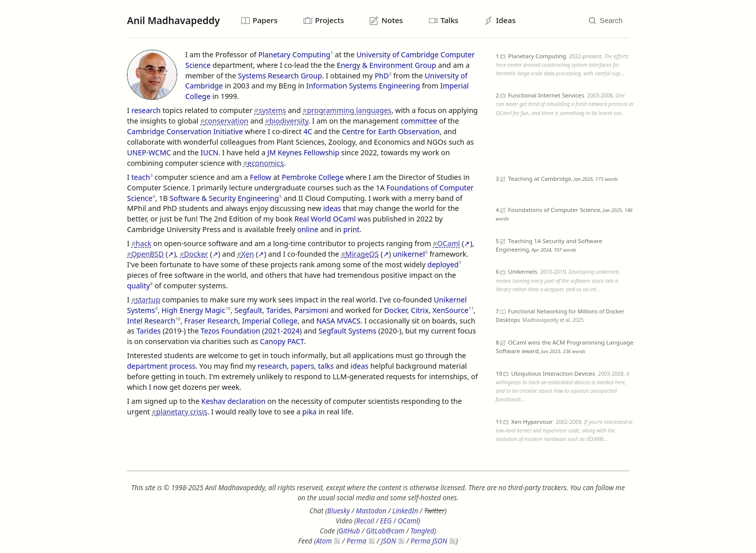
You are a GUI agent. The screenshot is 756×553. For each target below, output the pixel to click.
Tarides (278, 310)
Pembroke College (312, 177)
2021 (272, 331)
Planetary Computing (294, 54)
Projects (324, 21)
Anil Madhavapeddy (173, 20)
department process (161, 366)
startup (146, 300)
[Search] (605, 21)
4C (307, 131)
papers (302, 366)
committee (419, 121)
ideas (332, 209)
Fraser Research (211, 321)
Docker (194, 254)
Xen (245, 254)
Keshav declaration (233, 401)
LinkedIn (405, 511)
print (352, 229)
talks (326, 366)
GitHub (349, 531)
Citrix (420, 310)
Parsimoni (311, 310)
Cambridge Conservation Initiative (185, 131)
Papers (260, 21)
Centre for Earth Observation (391, 131)
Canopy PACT (282, 342)
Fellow (261, 177)
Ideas (501, 21)
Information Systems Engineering (363, 86)
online (308, 229)
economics (264, 163)
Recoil (365, 521)
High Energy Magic (194, 310)
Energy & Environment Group (387, 65)
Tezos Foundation (230, 331)
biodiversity (287, 121)
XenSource (450, 310)
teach (141, 177)
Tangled (422, 531)
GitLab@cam (385, 531)
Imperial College (270, 321)
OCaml (446, 243)
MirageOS (360, 254)
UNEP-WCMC (149, 152)
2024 (291, 331)
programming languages (347, 111)
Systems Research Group (280, 76)
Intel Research (151, 321)
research (146, 111)
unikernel (409, 254)
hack (142, 243)
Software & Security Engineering (224, 198)
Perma (360, 541)
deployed (443, 264)
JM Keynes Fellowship (303, 152)
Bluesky (339, 511)
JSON (393, 541)
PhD (382, 76)
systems (270, 111)
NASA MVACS (338, 321)
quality (139, 286)
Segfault (248, 310)
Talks (444, 21)
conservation (224, 121)
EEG (386, 521)
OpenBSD (145, 254)
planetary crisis (180, 412)
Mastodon (371, 511)
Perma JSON (433, 541)
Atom (328, 541)
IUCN (210, 152)
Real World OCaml (325, 219)
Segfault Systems (347, 331)
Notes (387, 21)
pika (309, 412)
